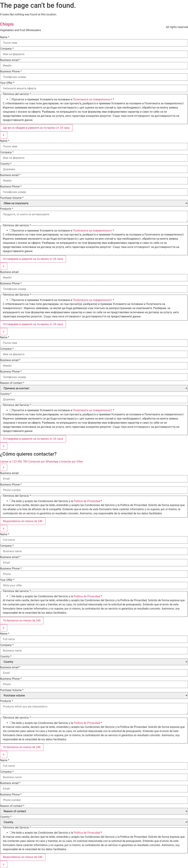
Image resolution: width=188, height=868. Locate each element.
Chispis (7, 24)
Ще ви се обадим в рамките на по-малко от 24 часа (36, 128)
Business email (10, 60)
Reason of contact (12, 383)
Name (5, 37)
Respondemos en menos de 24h (23, 521)
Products (6, 209)
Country (6, 164)
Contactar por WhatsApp (44, 462)
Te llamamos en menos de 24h (22, 621)
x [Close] (4, 135)
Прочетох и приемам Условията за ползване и (63, 100)
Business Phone (11, 72)
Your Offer (7, 83)
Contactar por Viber (71, 462)
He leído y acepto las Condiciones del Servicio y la (57, 501)
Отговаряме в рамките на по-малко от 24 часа (33, 259)
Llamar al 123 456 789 (14, 462)
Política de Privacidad (87, 501)
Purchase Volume (12, 198)
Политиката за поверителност (93, 99)
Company (7, 49)
